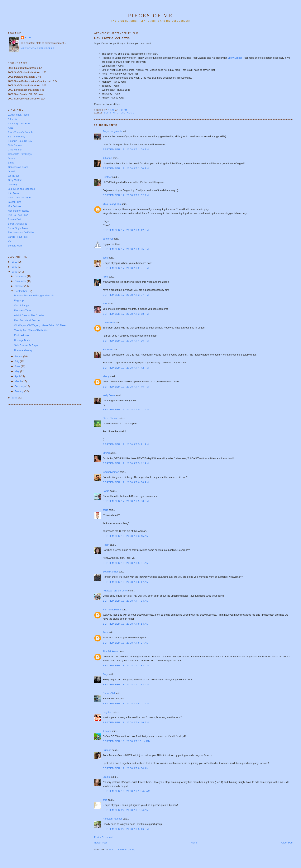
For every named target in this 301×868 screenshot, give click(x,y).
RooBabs (108, 349)
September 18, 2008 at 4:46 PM (126, 722)
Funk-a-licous (21, 335)
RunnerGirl (109, 693)
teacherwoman (111, 472)
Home (194, 843)
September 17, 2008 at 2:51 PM (126, 268)
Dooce (12, 158)
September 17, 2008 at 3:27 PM (126, 295)
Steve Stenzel (110, 418)
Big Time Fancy (17, 137)
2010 (15, 262)
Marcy (106, 376)
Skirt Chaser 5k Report (27, 345)
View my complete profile (38, 48)
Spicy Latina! (235, 58)
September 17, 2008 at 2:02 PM (126, 195)
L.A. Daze (13, 193)
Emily (11, 163)
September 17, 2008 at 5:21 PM (126, 444)
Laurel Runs (15, 202)
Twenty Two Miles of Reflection (31, 330)
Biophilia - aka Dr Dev (20, 141)
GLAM (11, 171)
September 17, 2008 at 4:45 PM (126, 387)
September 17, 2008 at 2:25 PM (126, 249)
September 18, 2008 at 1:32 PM (126, 666)
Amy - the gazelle (112, 131)
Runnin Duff (14, 219)
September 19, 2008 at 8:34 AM (126, 768)
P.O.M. (28, 37)
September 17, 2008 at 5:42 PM (126, 463)
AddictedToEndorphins (115, 591)
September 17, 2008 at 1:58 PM (126, 149)
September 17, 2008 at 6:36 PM (126, 482)
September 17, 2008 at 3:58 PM (126, 314)
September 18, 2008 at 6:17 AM (126, 582)
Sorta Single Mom (18, 228)
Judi (105, 303)
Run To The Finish (18, 215)
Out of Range (21, 305)
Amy (105, 674)
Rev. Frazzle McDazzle (27, 320)
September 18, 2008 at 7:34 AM (126, 601)
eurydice (107, 712)
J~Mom (107, 731)
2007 (15, 398)
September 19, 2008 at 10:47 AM (127, 791)
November (21, 281)
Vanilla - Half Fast (18, 237)
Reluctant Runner (112, 819)
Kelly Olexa (109, 395)
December (21, 276)
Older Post (287, 843)
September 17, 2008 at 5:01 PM (126, 409)
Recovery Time (22, 310)
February (20, 386)
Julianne (107, 158)
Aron (105, 277)
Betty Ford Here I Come (119, 113)
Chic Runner (15, 150)
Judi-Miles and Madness (21, 189)
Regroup (19, 300)
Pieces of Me (150, 16)
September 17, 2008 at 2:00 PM (126, 168)
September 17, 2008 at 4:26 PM (126, 341)
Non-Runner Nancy (19, 211)
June (18, 366)
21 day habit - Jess (18, 115)
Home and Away (23, 350)
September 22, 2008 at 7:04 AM (126, 810)
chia (105, 800)
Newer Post (100, 843)
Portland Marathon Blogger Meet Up (34, 295)
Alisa (11, 128)
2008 (15, 272)
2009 (15, 267)
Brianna (107, 750)
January (20, 391)
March (19, 381)
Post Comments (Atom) (122, 850)
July (17, 361)
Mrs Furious (14, 206)
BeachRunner (110, 572)
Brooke (107, 777)
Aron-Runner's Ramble (21, 132)
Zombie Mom (15, 246)
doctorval (108, 239)
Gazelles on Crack (18, 167)
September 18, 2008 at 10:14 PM (127, 741)
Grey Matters (15, 180)
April (18, 376)
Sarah (106, 491)
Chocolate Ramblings (20, 154)
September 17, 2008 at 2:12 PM (126, 230)
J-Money (13, 184)
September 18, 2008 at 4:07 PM (126, 703)
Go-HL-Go (14, 176)
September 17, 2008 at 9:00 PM (126, 501)
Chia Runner (15, 145)
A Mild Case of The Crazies (29, 315)
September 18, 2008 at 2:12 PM (126, 684)
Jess (105, 258)
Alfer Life (13, 119)
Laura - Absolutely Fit (20, 197)
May (17, 371)
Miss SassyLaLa (112, 204)
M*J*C (106, 453)
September (21, 291)
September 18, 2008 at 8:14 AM (126, 624)
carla (105, 510)
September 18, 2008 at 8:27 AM (126, 643)
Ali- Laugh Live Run (19, 124)
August (19, 356)
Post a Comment (103, 837)
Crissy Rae (109, 322)
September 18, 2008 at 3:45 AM (126, 536)
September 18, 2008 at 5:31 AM (126, 563)
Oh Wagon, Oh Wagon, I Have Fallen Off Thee (40, 325)
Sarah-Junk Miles (17, 224)
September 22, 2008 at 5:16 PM (126, 829)
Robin (106, 545)
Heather (107, 177)
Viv (10, 241)
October (20, 286)
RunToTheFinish (112, 610)
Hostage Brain (22, 340)
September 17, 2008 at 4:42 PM (126, 368)
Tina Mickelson (111, 651)
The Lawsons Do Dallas (21, 232)
